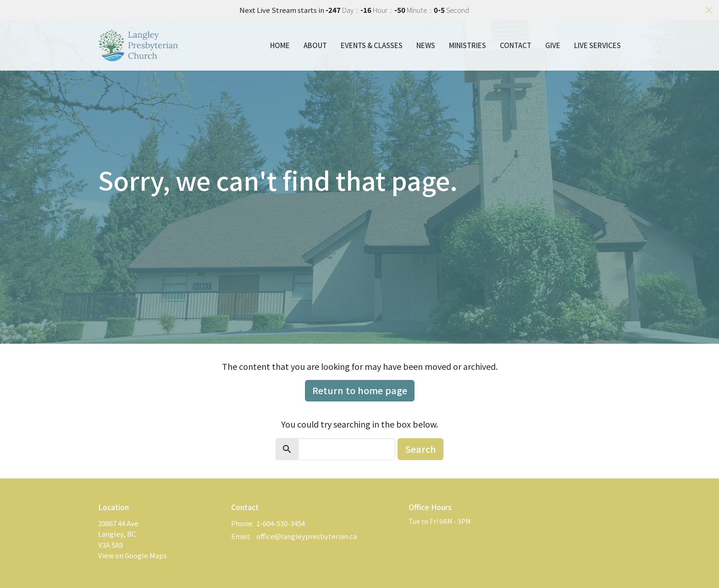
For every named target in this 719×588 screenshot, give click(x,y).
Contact (516, 45)
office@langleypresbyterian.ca (307, 536)
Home (280, 45)
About (315, 45)
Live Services (597, 45)
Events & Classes (372, 45)
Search (420, 449)
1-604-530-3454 (281, 523)
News (426, 45)
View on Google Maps (133, 555)
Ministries (467, 45)
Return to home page (360, 390)
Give (553, 45)
